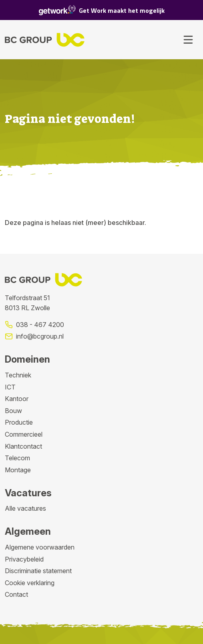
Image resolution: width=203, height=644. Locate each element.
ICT (10, 387)
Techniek (18, 375)
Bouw (13, 411)
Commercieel (24, 434)
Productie (19, 422)
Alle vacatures (25, 508)
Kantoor (17, 399)
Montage (18, 470)
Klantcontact (23, 446)
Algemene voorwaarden (40, 547)
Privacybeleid (24, 559)
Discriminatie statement (38, 571)
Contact (16, 594)
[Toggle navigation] (188, 40)
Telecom (17, 458)
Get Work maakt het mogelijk (102, 10)
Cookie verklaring (30, 583)
